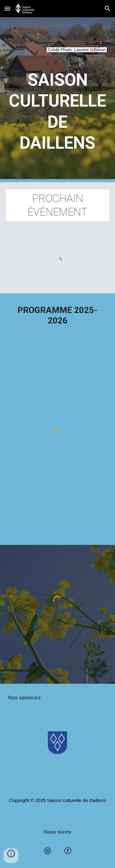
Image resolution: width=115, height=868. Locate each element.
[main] (58, 53)
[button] (7, 8)
